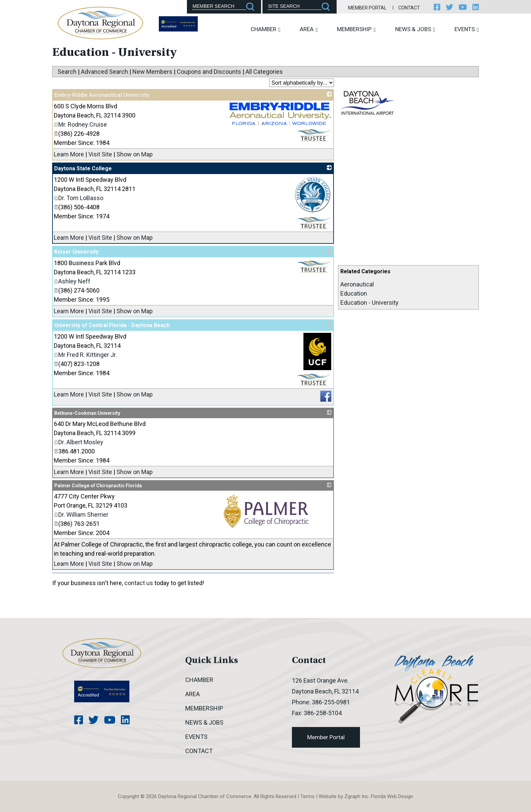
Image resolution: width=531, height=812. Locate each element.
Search (67, 72)
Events (467, 29)
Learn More (69, 154)
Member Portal (367, 8)
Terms (307, 796)
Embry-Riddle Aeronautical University (102, 95)
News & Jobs (415, 29)
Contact (409, 8)
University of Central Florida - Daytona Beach (112, 325)
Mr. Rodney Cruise (80, 124)
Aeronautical (357, 284)
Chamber (265, 29)
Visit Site (100, 154)
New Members (152, 72)
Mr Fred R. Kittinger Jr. (85, 355)
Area (309, 29)
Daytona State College (83, 168)
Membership (356, 29)
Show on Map (135, 154)
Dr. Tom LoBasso (79, 198)
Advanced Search (104, 72)
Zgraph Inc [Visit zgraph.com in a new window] (356, 796)
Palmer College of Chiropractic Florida (98, 486)
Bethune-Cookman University (87, 413)
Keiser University (76, 252)
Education (354, 293)
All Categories (264, 72)
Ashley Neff (72, 281)
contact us (139, 583)
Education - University (369, 303)
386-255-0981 (331, 702)
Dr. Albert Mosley (79, 442)
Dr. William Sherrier (81, 515)
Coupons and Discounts (209, 72)
